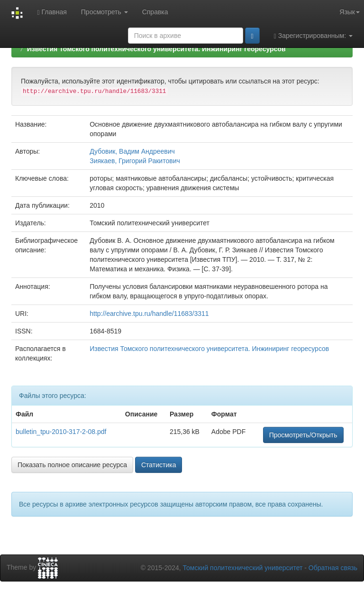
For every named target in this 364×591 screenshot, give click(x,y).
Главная (52, 12)
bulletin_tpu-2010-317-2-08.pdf (61, 432)
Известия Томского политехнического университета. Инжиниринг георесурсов (156, 49)
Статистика (159, 465)
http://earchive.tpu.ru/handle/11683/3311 (149, 314)
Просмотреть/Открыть (303, 435)
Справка (155, 12)
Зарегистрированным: (313, 36)
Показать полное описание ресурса (72, 465)
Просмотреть (105, 12)
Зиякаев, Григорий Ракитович (135, 161)
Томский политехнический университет (243, 568)
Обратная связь (333, 568)
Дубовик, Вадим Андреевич (132, 151)
